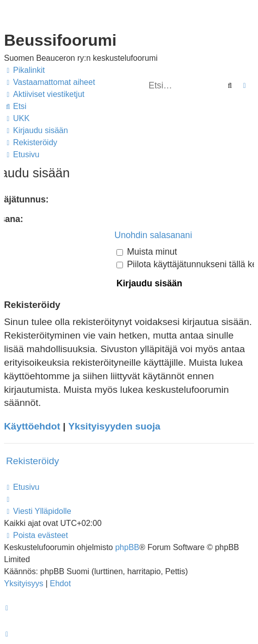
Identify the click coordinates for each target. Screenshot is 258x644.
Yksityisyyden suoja (114, 426)
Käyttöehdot (32, 426)
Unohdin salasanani (153, 235)
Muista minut (147, 252)
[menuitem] (49, 82)
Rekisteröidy (33, 461)
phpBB (127, 547)
